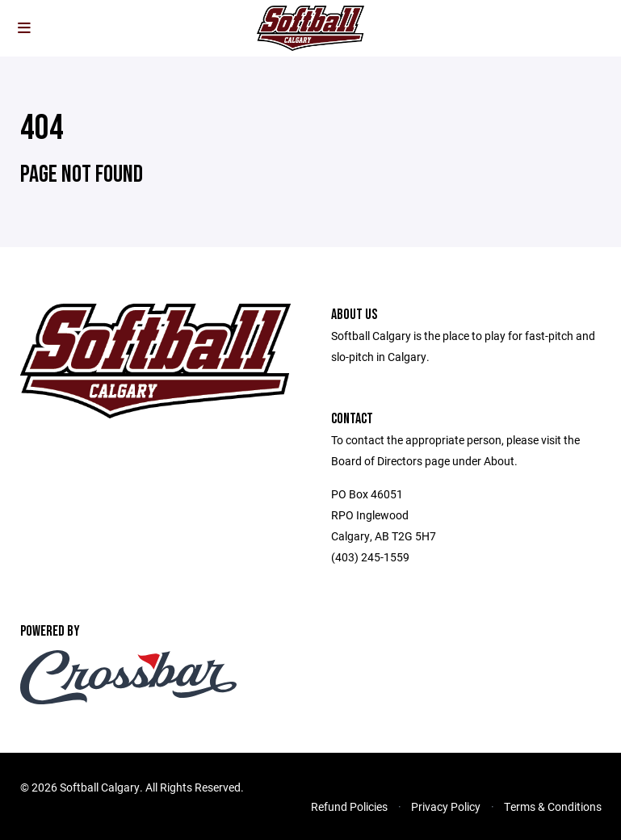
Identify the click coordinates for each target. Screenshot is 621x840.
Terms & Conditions (553, 806)
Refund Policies (349, 806)
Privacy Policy (446, 806)
